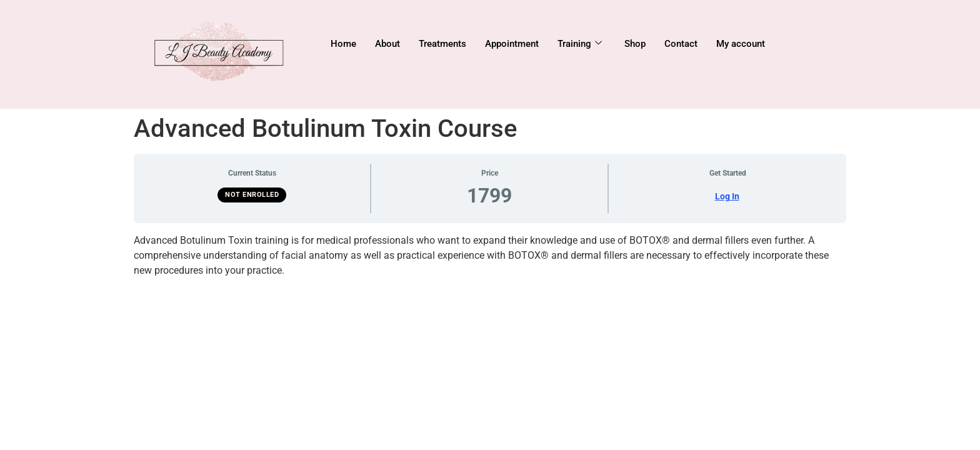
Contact (681, 44)
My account (741, 44)
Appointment (512, 44)
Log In (727, 196)
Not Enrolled (252, 195)
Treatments (442, 44)
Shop (635, 44)
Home (343, 44)
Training (580, 44)
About (387, 44)
